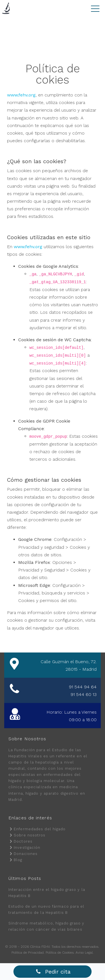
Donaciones (26, 854)
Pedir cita (53, 972)
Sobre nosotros (30, 835)
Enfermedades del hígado (40, 829)
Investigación (27, 848)
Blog (18, 860)
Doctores (23, 841)
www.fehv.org (21, 95)
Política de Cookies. (60, 953)
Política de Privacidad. (28, 953)
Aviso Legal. (85, 953)
